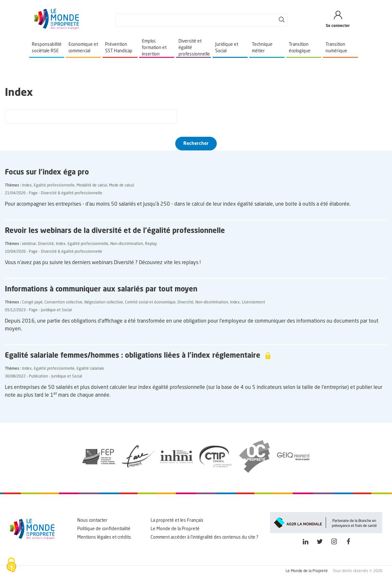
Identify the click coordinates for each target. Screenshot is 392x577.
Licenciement (253, 302)
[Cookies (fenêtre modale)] (11, 566)
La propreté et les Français (177, 520)
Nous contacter (92, 520)
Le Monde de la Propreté (175, 529)
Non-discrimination (127, 244)
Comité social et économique (150, 302)
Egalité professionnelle (54, 186)
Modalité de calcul (92, 186)
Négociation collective (104, 302)
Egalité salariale (90, 369)
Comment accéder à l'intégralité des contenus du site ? (204, 537)
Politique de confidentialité (104, 529)
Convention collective (63, 302)
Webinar (29, 244)
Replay (151, 244)
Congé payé (32, 302)
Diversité (46, 244)
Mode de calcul (122, 186)
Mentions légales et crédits (104, 537)
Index (27, 186)
